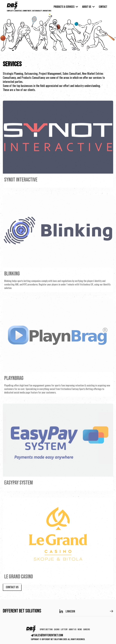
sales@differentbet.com (47, 635)
